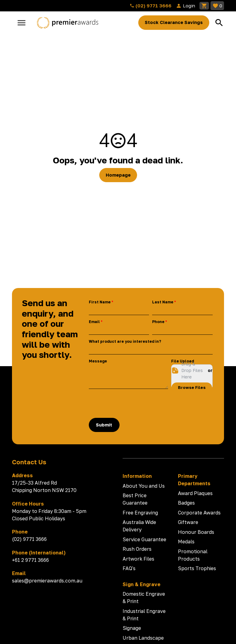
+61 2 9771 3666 (30, 560)
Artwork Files (138, 559)
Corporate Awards (199, 513)
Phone (158, 322)
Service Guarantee (144, 539)
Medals (186, 542)
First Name (100, 302)
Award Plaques (195, 493)
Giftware (188, 522)
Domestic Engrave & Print (144, 598)
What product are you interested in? (125, 341)
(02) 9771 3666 (151, 6)
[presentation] (136, 403)
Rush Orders (137, 549)
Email (94, 322)
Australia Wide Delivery (139, 526)
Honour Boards (196, 532)
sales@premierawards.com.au (47, 581)
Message (98, 361)
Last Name (163, 302)
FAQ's (129, 568)
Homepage (118, 175)
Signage (132, 628)
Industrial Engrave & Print (144, 615)
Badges (186, 503)
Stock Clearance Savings (174, 22)
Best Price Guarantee (135, 499)
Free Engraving (140, 513)
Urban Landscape (143, 638)
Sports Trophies (197, 568)
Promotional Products (193, 555)
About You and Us (144, 486)
